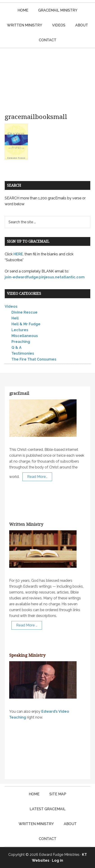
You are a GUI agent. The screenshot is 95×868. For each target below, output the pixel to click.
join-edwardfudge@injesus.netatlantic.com (45, 277)
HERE (18, 254)
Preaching (21, 342)
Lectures (20, 330)
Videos (11, 306)
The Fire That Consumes (34, 359)
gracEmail (19, 393)
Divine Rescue (24, 312)
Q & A (17, 348)
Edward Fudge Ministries (47, 78)
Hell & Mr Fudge (26, 324)
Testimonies (23, 353)
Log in (57, 860)
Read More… (37, 477)
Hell (15, 318)
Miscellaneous (25, 336)
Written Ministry (26, 524)
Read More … (27, 625)
